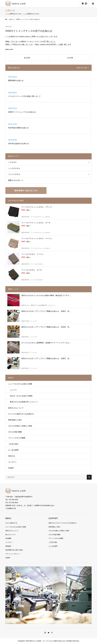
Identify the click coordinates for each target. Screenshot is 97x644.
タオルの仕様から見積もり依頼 (20, 426)
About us (12, 456)
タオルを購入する (11, 523)
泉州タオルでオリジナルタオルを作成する (62, 523)
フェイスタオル (14, 174)
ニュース (12, 390)
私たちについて (10, 535)
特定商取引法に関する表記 (14, 550)
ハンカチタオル (14, 168)
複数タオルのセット (16, 180)
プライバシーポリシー (13, 554)
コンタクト (12, 462)
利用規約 (8, 546)
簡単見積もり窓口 (15, 420)
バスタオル (12, 162)
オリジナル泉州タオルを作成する (21, 414)
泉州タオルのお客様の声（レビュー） (24, 402)
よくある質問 (13, 450)
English (11, 468)
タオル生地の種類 (15, 432)
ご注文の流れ (13, 444)
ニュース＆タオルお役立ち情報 (20, 384)
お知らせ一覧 (82, 68)
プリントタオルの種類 (17, 438)
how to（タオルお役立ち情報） (21, 396)
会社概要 (8, 538)
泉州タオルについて (16, 408)
